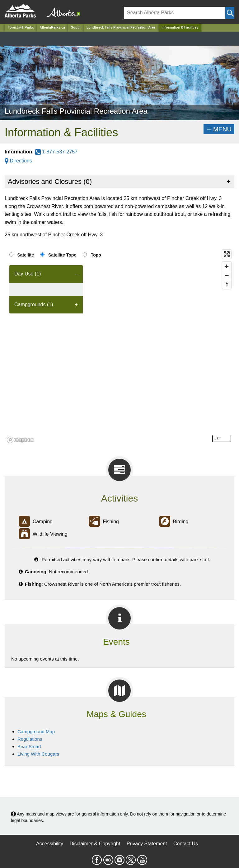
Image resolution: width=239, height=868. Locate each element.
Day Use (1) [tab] (28, 274)
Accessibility (50, 844)
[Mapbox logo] (20, 440)
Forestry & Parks (21, 27)
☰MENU (219, 129)
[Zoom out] (227, 275)
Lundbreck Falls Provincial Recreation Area (121, 27)
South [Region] (76, 27)
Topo (96, 255)
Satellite (26, 255)
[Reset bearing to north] (227, 284)
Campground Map (36, 732)
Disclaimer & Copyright (95, 844)
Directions (18, 161)
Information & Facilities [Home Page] (180, 27)
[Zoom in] (227, 266)
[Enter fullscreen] (227, 254)
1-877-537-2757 (56, 152)
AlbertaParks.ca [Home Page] (52, 27)
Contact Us (186, 844)
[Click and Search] (230, 13)
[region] (119, 346)
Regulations (30, 739)
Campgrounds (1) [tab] (34, 304)
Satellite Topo (62, 255)
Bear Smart (29, 746)
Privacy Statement (147, 844)
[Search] (175, 13)
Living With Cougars (38, 754)
